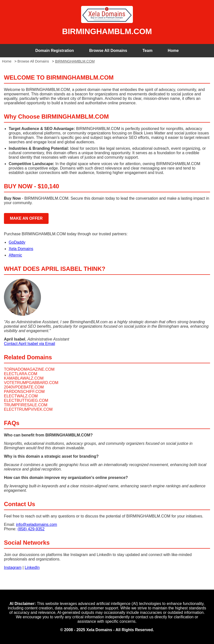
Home (173, 51)
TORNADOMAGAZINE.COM (29, 369)
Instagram (13, 568)
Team (148, 51)
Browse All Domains (108, 51)
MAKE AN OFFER (26, 218)
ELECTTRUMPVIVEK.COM (28, 409)
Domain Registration (54, 51)
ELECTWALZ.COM (21, 396)
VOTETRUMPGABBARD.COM (31, 383)
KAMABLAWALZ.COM (24, 378)
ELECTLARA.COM (21, 374)
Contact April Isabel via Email (29, 344)
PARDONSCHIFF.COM (24, 392)
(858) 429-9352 (31, 529)
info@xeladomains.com (37, 525)
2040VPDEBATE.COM (24, 387)
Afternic (15, 255)
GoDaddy (17, 242)
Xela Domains (21, 249)
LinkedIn (32, 568)
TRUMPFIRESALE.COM (26, 405)
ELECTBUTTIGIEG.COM (26, 400)
